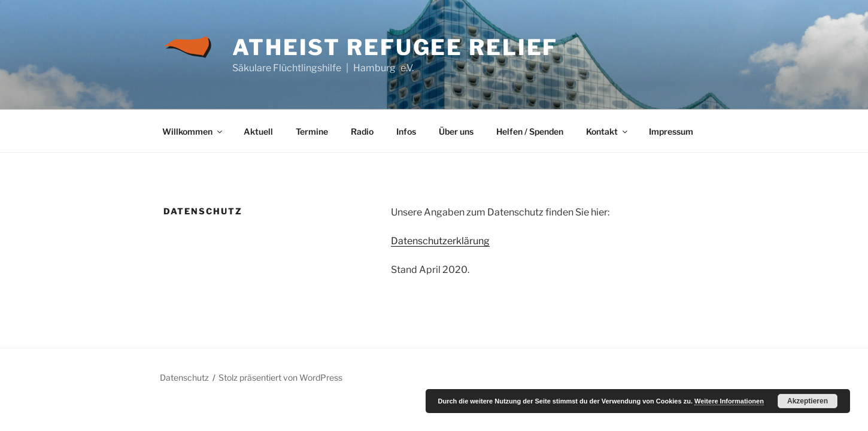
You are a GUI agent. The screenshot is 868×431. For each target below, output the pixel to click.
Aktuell (258, 131)
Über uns (456, 131)
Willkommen (193, 131)
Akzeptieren (808, 401)
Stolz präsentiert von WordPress (280, 377)
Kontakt (608, 131)
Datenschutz (184, 377)
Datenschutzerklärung (440, 241)
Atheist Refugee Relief (395, 47)
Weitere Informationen (729, 401)
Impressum (671, 131)
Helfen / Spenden (530, 131)
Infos (406, 131)
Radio (362, 131)
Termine (312, 131)
